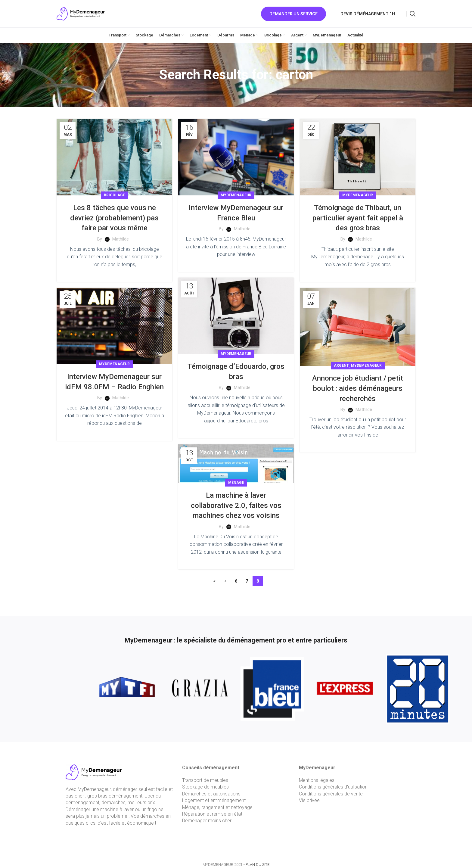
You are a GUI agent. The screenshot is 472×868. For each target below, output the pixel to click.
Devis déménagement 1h (368, 14)
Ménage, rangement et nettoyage (217, 807)
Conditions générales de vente (331, 794)
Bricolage (114, 195)
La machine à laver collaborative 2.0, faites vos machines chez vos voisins (236, 503)
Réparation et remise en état (212, 814)
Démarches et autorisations (211, 794)
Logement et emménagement (214, 800)
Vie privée (309, 800)
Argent (341, 366)
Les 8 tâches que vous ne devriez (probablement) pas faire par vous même (114, 218)
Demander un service (293, 14)
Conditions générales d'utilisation (333, 787)
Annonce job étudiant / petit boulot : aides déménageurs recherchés (358, 388)
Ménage (236, 480)
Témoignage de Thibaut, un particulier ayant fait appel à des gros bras (358, 218)
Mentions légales (317, 780)
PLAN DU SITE (258, 865)
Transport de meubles (205, 780)
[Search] (413, 14)
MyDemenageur (236, 195)
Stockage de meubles (205, 787)
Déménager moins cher (207, 821)
